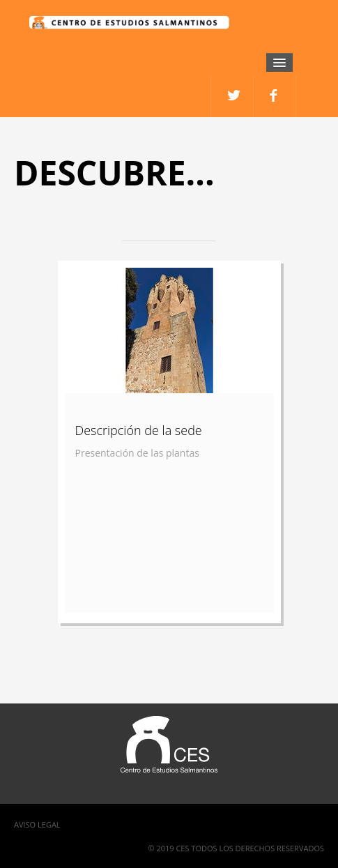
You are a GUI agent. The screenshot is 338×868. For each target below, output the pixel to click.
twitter (275, 96)
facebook (232, 96)
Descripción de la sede (139, 430)
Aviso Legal (37, 824)
